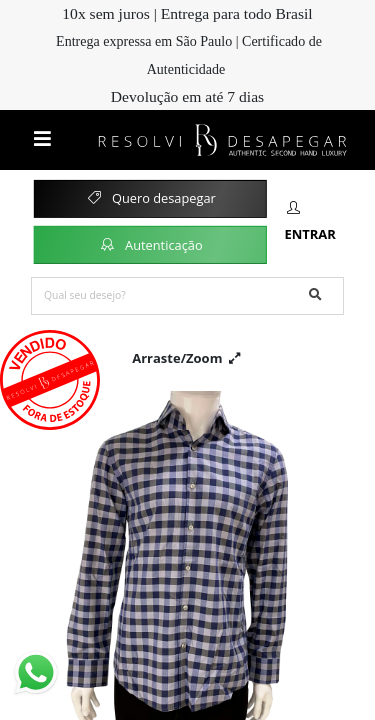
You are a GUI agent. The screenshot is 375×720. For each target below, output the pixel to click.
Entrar (310, 222)
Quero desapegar (150, 198)
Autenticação (150, 244)
